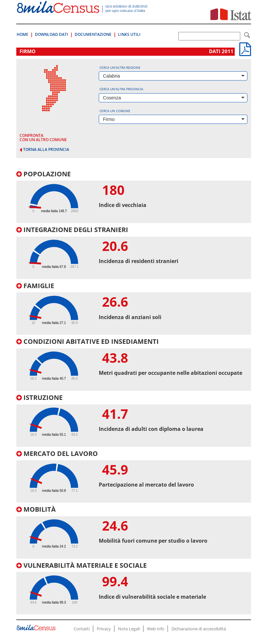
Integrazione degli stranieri (72, 230)
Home (22, 34)
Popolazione (44, 174)
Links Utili (129, 34)
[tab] (134, 197)
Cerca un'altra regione (120, 67)
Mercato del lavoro (57, 454)
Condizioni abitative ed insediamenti (88, 341)
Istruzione (39, 397)
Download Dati (52, 34)
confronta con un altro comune (43, 138)
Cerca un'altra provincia (121, 89)
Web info (156, 629)
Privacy (104, 629)
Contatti (82, 629)
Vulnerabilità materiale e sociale (82, 565)
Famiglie (35, 286)
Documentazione (93, 34)
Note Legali (129, 629)
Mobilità (36, 509)
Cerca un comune (115, 111)
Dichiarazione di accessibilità (199, 629)
